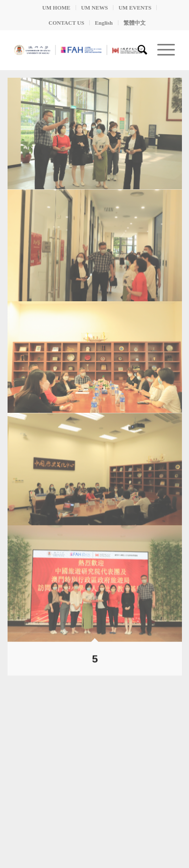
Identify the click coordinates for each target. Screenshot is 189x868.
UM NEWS (94, 8)
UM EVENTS (135, 8)
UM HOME (56, 8)
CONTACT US (66, 23)
